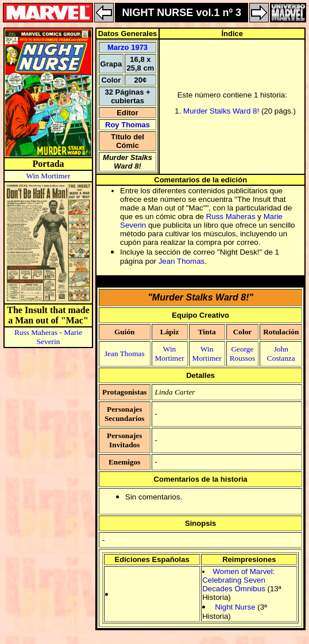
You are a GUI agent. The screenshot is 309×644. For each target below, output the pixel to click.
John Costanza (281, 354)
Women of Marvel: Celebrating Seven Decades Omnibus (238, 580)
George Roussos (242, 354)
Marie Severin (59, 337)
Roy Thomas (128, 125)
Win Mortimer (49, 176)
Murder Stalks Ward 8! (221, 111)
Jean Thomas (182, 261)
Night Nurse (235, 607)
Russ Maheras (36, 332)
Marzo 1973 (128, 47)
